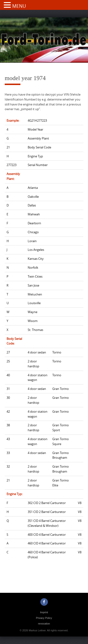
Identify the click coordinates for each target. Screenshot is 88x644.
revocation (44, 624)
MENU (19, 6)
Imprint (44, 612)
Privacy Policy (44, 618)
